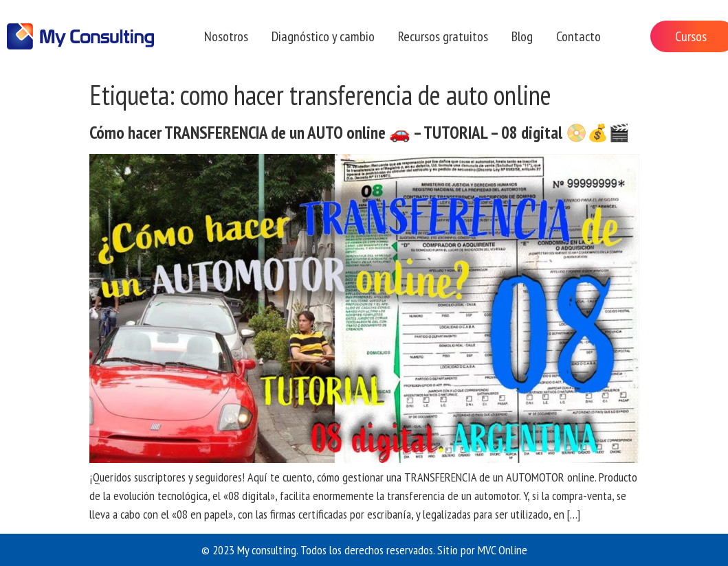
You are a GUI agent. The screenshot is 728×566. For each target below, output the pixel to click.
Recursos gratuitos (443, 36)
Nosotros (226, 36)
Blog (522, 36)
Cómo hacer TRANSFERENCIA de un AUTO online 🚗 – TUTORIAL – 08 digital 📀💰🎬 (360, 133)
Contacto (578, 36)
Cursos (691, 36)
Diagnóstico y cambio (323, 36)
